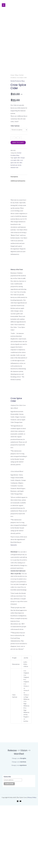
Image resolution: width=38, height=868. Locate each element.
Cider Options (15, 189)
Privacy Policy (32, 860)
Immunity (14, 608)
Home (12, 138)
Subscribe (7, 839)
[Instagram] (18, 864)
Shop (17, 138)
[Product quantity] (16, 200)
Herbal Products (16, 144)
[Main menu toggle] (4, 5)
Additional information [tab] (18, 244)
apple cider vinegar (19, 220)
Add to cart (18, 205)
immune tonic (14, 230)
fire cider (20, 225)
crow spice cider (15, 223)
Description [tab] (14, 239)
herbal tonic (14, 228)
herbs (20, 228)
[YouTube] (20, 864)
